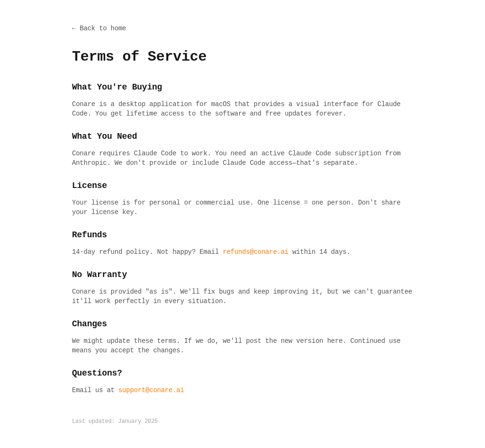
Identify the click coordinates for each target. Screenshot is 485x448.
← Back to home (99, 28)
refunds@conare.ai (256, 252)
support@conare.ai (151, 390)
